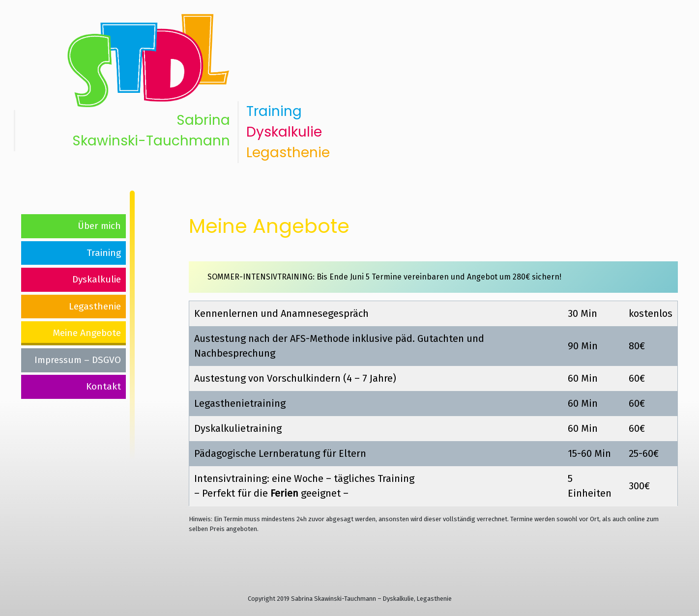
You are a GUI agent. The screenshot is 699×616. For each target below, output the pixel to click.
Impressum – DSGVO (78, 360)
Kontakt (103, 386)
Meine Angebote (87, 333)
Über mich (99, 226)
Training (274, 111)
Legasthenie (288, 153)
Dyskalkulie (284, 132)
